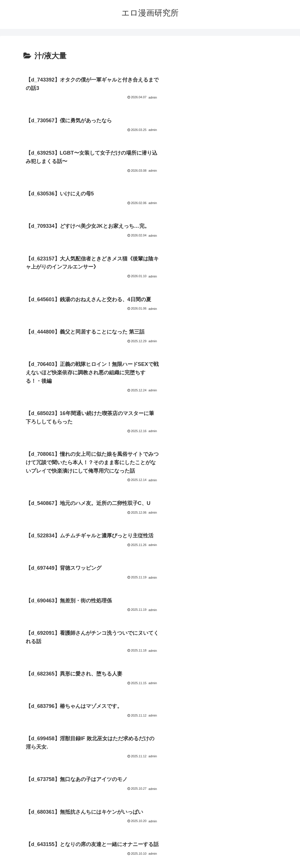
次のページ (150, 755)
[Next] (21, 857)
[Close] (33, 861)
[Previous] (7, 857)
